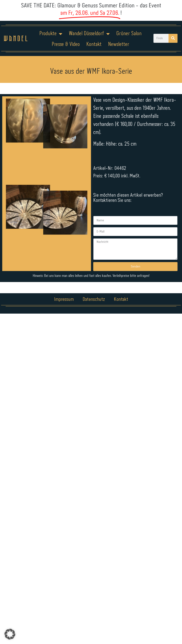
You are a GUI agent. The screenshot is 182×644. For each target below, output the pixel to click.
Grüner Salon (129, 34)
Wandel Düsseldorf (89, 34)
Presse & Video (66, 44)
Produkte (51, 34)
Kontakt (94, 44)
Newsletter (119, 44)
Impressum (64, 299)
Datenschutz (94, 299)
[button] (10, 634)
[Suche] (173, 38)
